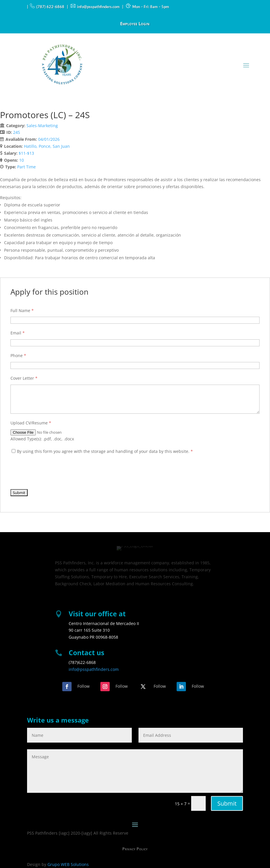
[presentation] (55, 472)
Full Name (22, 310)
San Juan (61, 146)
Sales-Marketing (42, 126)
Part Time (26, 167)
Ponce (45, 146)
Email (18, 333)
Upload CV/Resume (31, 423)
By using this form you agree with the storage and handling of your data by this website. (105, 451)
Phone (18, 355)
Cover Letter (24, 378)
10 (22, 160)
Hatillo (30, 146)
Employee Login (135, 24)
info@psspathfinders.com (94, 669)
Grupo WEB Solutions (68, 864)
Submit (227, 803)
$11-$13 (26, 153)
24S (17, 132)
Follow (84, 686)
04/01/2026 (49, 139)
